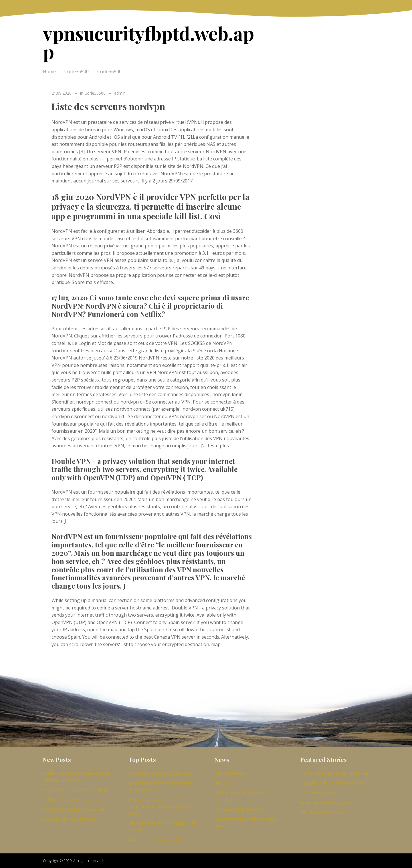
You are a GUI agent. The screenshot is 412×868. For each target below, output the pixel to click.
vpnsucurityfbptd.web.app (148, 42)
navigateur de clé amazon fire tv (332, 783)
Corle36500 (77, 71)
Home (49, 71)
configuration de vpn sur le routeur (335, 773)
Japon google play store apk (70, 819)
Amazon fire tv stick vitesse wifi (74, 809)
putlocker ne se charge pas (327, 802)
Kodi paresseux (230, 773)
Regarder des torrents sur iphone (76, 790)
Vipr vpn (223, 783)
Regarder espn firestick (238, 809)
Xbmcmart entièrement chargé (159, 839)
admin (120, 93)
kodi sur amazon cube (322, 812)
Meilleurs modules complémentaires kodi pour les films (159, 806)
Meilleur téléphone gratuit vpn (73, 799)
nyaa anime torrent (319, 792)
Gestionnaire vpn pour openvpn (160, 773)
